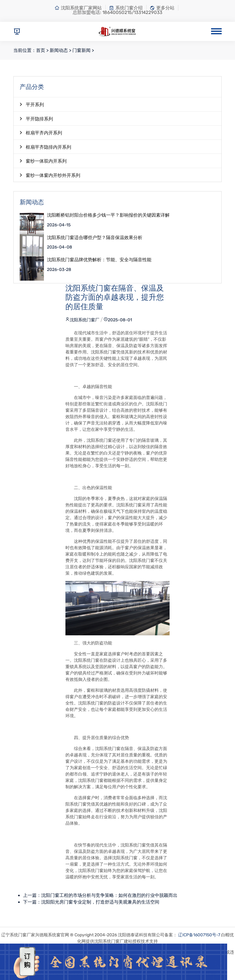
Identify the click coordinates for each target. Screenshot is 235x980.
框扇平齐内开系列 (41, 133)
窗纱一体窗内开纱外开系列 (50, 175)
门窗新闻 (81, 50)
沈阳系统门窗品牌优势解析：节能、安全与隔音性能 (99, 260)
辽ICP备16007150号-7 (199, 935)
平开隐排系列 (36, 119)
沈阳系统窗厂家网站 (78, 8)
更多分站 (162, 8)
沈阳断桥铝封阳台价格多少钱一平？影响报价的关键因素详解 (108, 215)
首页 (41, 50)
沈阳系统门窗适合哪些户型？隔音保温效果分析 (95, 238)
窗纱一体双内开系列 (43, 161)
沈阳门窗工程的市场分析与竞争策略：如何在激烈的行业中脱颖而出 (109, 895)
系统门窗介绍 (126, 8)
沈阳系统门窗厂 (82, 320)
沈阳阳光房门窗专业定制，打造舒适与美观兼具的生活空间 (100, 902)
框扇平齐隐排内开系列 (45, 147)
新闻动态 (59, 50)
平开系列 (32, 104)
